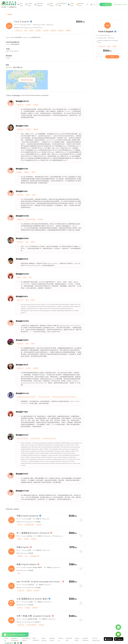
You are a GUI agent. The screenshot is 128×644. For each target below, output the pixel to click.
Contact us (61, 639)
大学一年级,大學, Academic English (34, 616)
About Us (6, 639)
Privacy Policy (77, 639)
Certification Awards (26, 639)
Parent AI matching (86, 639)
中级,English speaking (27, 516)
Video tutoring (44, 639)
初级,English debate (26, 564)
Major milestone (36, 639)
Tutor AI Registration (96, 639)
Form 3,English (22, 21)
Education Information (15, 639)
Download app (69, 639)
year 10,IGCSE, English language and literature (39, 581)
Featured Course (52, 639)
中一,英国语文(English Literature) (33, 533)
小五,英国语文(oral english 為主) (32, 599)
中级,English (23, 547)
